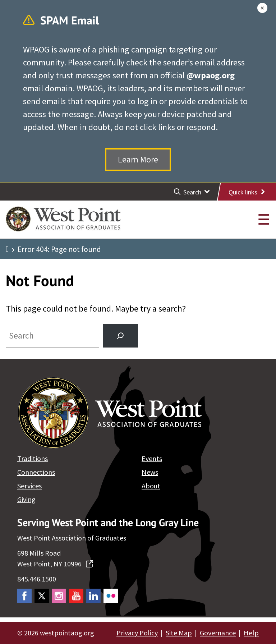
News (150, 472)
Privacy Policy (137, 633)
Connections (36, 472)
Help (251, 633)
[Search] (120, 336)
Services (29, 486)
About (151, 486)
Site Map (179, 633)
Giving (26, 499)
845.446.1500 (37, 579)
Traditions (33, 458)
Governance (218, 633)
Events (152, 458)
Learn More (138, 159)
